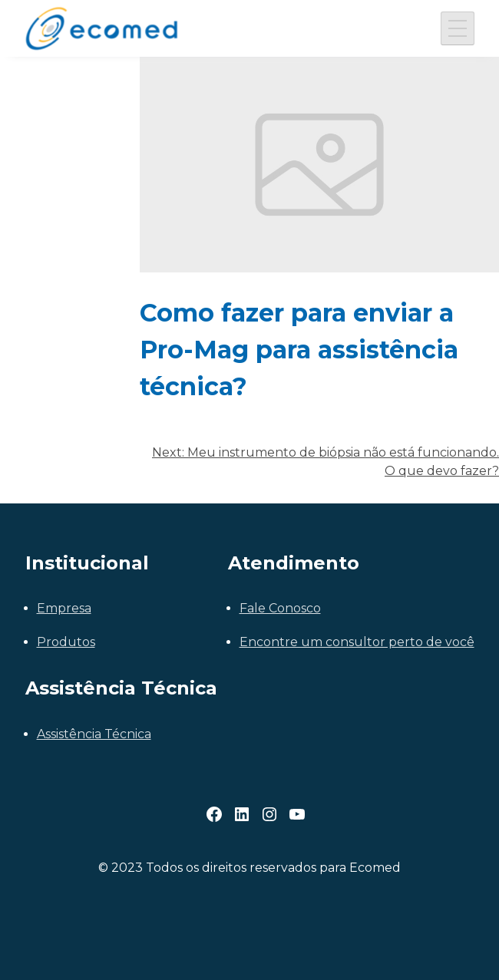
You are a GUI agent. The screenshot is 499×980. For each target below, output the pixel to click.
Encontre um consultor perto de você (357, 642)
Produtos (66, 642)
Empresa (64, 608)
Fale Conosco (280, 608)
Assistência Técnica (94, 734)
